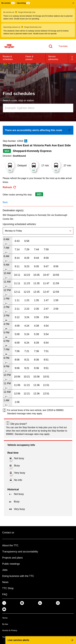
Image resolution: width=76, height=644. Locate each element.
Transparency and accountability (20, 552)
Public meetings (11, 564)
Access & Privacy (10, 630)
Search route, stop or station (18, 100)
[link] (38, 130)
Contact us (8, 533)
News (5, 582)
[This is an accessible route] (26, 141)
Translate (63, 46)
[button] (38, 20)
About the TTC (10, 545)
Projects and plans (12, 558)
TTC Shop (8, 588)
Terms (5, 618)
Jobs (5, 570)
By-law (5, 624)
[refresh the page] (10, 187)
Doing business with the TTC (18, 576)
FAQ (5, 594)
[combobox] (38, 108)
